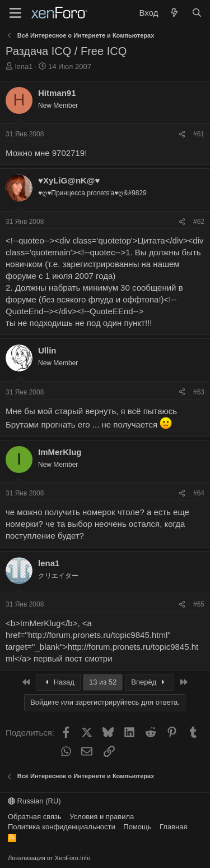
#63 (199, 392)
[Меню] (15, 13)
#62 (199, 222)
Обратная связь (35, 817)
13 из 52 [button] (103, 682)
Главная (173, 827)
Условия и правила (102, 817)
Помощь (137, 827)
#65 (199, 604)
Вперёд (149, 682)
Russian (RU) (34, 801)
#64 (199, 493)
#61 (199, 134)
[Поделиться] (182, 134)
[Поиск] (197, 13)
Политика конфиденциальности (62, 827)
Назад (58, 682)
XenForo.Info (73, 858)
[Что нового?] (174, 13)
